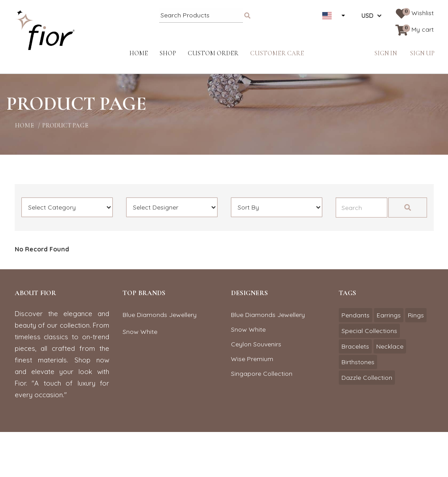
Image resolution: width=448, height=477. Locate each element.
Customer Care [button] (277, 53)
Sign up (422, 53)
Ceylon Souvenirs (256, 344)
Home (139, 53)
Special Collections (369, 331)
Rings (416, 315)
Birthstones (358, 362)
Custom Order (213, 53)
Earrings (389, 315)
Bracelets (355, 346)
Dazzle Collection (367, 378)
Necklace (390, 346)
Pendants (356, 315)
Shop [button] (168, 53)
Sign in (386, 53)
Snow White (140, 332)
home (24, 125)
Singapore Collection (262, 374)
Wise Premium (252, 359)
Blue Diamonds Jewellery (160, 315)
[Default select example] (67, 207)
